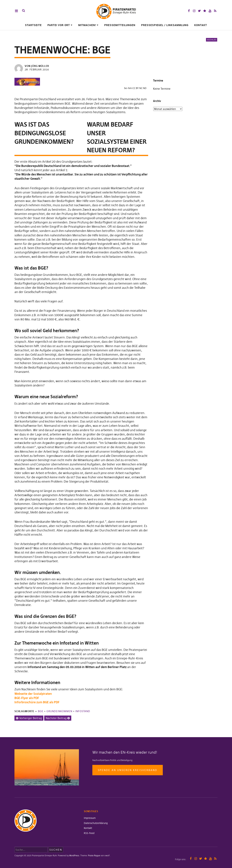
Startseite (33, 25)
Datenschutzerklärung (96, 823)
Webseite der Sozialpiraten (33, 694)
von (37, 66)
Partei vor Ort (59, 25)
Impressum (90, 818)
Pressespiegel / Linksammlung (165, 25)
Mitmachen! (87, 25)
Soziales (212, 40)
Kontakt (201, 25)
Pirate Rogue (94, 855)
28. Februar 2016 (37, 70)
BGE (41, 711)
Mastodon (205, 11)
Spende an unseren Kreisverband (128, 770)
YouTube (210, 11)
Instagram (194, 11)
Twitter (199, 11)
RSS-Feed (89, 833)
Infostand (83, 711)
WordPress (74, 855)
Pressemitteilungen (120, 25)
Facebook (189, 11)
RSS (215, 11)
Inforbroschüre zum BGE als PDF (37, 702)
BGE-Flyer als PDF (27, 698)
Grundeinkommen (59, 711)
